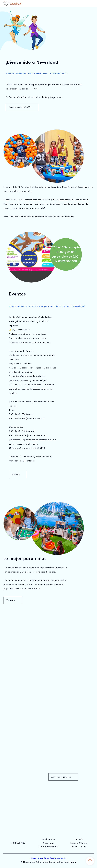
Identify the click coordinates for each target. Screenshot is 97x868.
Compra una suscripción (22, 107)
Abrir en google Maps (63, 777)
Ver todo (18, 475)
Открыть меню (91, 4)
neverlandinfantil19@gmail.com (48, 858)
